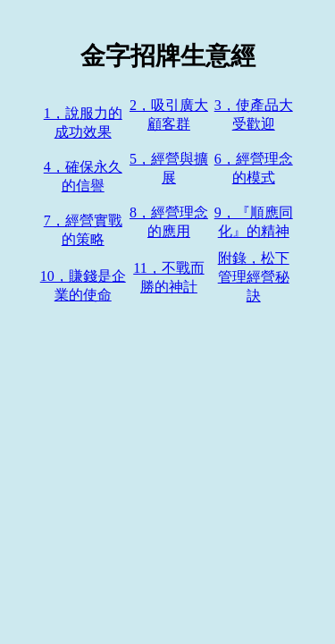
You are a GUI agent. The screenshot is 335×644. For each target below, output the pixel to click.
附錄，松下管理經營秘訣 (254, 277)
